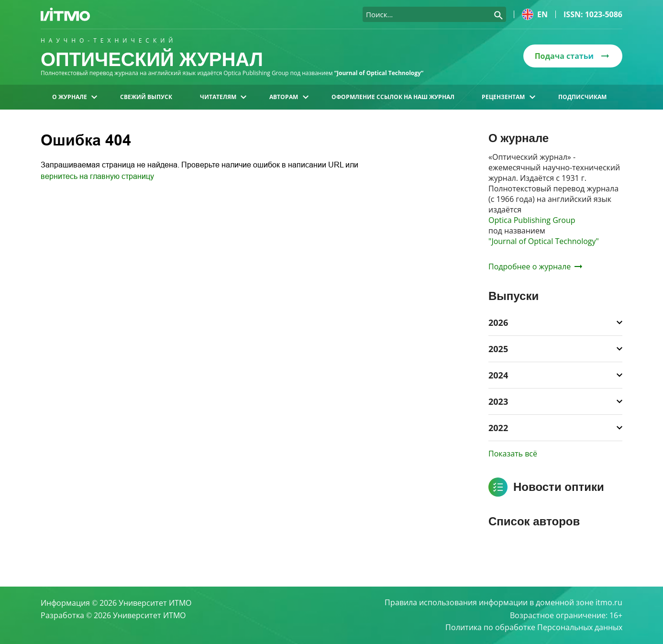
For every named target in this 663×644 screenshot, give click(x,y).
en (535, 14)
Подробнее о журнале (535, 266)
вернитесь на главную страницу (97, 176)
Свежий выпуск (146, 97)
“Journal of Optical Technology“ (379, 73)
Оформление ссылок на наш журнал (393, 97)
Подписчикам (582, 97)
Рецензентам (508, 97)
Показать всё (513, 454)
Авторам (289, 97)
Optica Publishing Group (532, 220)
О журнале (75, 97)
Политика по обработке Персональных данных (534, 628)
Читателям (223, 97)
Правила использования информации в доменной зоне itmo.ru (503, 603)
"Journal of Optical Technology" (544, 241)
